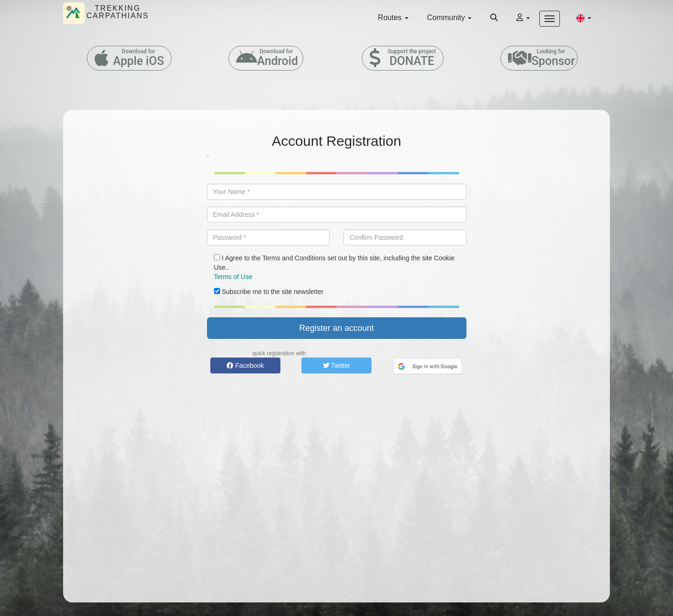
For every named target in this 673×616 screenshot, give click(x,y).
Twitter (337, 365)
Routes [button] (393, 18)
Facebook (245, 365)
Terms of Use (233, 277)
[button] (584, 18)
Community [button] (449, 18)
